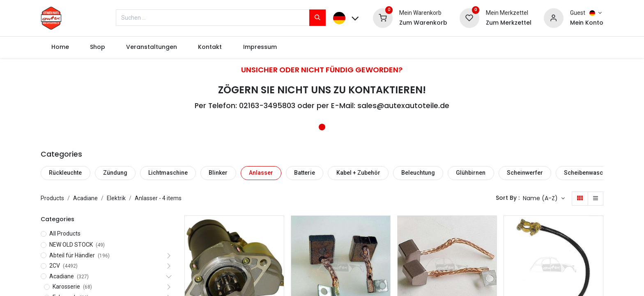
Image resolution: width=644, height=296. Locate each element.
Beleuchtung (418, 173)
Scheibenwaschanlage (594, 173)
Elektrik (116, 198)
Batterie (305, 173)
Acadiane (85, 198)
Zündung (115, 173)
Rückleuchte (65, 173)
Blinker (218, 173)
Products (52, 198)
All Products (65, 234)
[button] (544, 199)
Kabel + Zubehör (358, 173)
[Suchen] (317, 18)
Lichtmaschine (168, 173)
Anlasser (261, 173)
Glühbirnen (471, 173)
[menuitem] (60, 47)
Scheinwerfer (525, 173)
